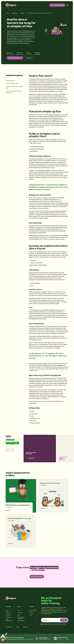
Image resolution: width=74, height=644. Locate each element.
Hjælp (31, 616)
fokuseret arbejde (50, 205)
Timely (46, 209)
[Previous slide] (7, 450)
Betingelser (25, 628)
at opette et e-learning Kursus (37, 369)
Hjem (8, 13)
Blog (19, 616)
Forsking (31, 345)
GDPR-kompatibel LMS (9, 621)
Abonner (63, 621)
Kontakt (31, 613)
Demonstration (33, 611)
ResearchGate (50, 168)
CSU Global (64, 296)
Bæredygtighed (21, 621)
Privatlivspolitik (9, 628)
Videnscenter (15, 13)
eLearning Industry (44, 329)
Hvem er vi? (20, 613)
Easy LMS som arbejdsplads (21, 619)
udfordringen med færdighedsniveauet (45, 379)
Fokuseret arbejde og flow (12, 84)
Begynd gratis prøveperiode (57, 5)
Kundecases (8, 616)
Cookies (18, 628)
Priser (7, 611)
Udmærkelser (9, 618)
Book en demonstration (37, 577)
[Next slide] (12, 450)
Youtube (59, 81)
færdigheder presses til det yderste (41, 202)
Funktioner (8, 613)
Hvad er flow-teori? (11, 81)
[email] (55, 621)
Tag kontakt (30, 58)
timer (60, 310)
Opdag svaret (31, 458)
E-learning (22, 13)
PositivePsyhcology (59, 239)
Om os (19, 611)
